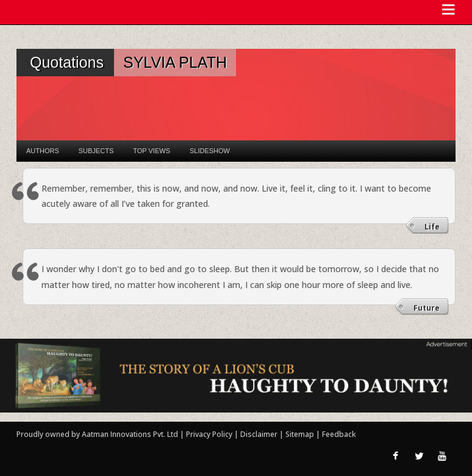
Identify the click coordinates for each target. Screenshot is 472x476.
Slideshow (210, 151)
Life (432, 227)
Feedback (339, 434)
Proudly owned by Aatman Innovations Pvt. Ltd (97, 434)
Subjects (96, 151)
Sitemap (301, 434)
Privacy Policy (210, 434)
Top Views (152, 151)
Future (427, 308)
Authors (43, 151)
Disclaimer (259, 434)
